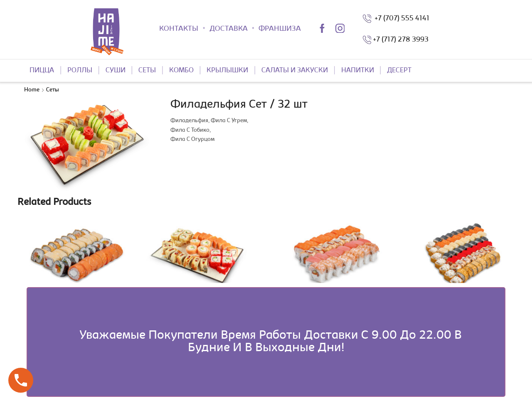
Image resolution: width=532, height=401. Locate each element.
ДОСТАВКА (229, 29)
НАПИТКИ (358, 71)
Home (32, 90)
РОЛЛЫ (80, 71)
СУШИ (116, 71)
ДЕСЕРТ (399, 71)
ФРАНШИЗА (280, 29)
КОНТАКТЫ (179, 29)
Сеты (53, 90)
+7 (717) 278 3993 (401, 40)
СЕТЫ (147, 71)
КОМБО (181, 71)
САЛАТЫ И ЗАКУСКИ (295, 71)
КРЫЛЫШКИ (227, 71)
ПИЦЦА (42, 71)
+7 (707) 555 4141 (400, 19)
